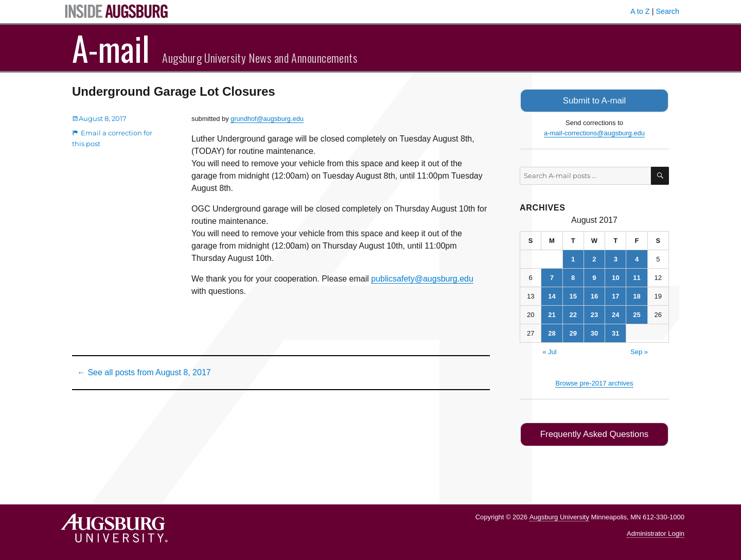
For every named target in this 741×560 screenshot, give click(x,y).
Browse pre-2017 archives (594, 382)
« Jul (549, 351)
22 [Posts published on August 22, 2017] (573, 314)
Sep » (639, 351)
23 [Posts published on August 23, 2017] (594, 314)
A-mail (111, 48)
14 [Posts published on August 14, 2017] (552, 295)
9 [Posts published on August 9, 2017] (594, 277)
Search (667, 11)
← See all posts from (144, 372)
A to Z (640, 11)
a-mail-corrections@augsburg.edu (594, 132)
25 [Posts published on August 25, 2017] (637, 314)
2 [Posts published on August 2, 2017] (594, 258)
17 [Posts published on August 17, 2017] (615, 295)
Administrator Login (656, 532)
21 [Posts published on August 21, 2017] (552, 314)
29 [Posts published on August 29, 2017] (573, 332)
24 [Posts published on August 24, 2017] (615, 314)
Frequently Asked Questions (594, 433)
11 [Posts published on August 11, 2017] (637, 277)
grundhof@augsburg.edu (267, 119)
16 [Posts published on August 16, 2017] (594, 295)
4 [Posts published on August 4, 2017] (637, 258)
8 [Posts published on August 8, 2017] (573, 277)
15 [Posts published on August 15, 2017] (573, 295)
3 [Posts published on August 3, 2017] (616, 258)
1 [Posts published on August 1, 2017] (573, 258)
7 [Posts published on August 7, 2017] (552, 277)
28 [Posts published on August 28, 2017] (552, 332)
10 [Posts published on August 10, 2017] (615, 277)
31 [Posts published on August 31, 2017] (615, 332)
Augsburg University (559, 515)
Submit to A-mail (594, 100)
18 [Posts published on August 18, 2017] (637, 295)
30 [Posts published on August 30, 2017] (594, 332)
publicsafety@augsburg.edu (422, 279)
